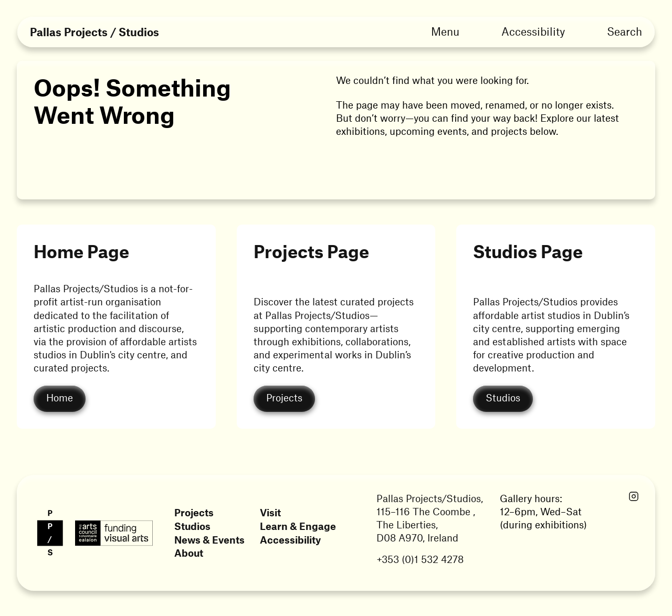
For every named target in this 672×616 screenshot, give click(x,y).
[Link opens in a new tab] (634, 497)
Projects (194, 512)
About (189, 553)
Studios (192, 526)
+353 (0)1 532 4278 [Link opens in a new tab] (420, 559)
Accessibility (533, 31)
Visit (270, 512)
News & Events (209, 540)
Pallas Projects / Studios (94, 32)
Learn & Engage (298, 526)
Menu (445, 31)
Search (624, 31)
